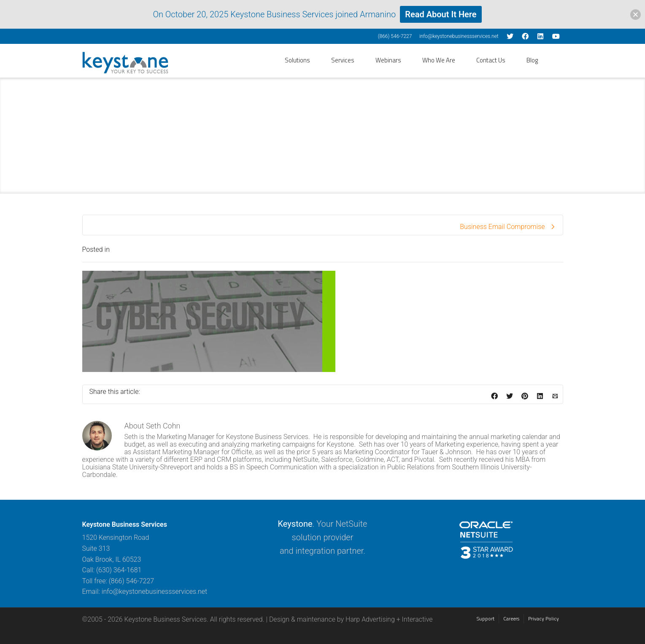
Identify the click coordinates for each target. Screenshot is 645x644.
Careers (511, 618)
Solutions (297, 60)
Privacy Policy (544, 618)
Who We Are (439, 60)
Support (486, 618)
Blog (532, 60)
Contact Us (491, 60)
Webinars (388, 60)
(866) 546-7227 (395, 36)
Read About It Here (441, 14)
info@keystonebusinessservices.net (459, 36)
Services (343, 60)
